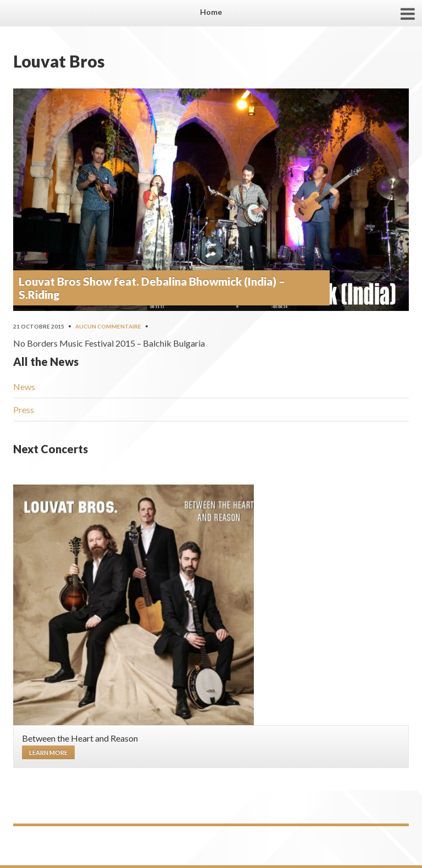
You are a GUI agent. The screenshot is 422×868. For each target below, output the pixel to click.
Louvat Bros (59, 61)
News (24, 386)
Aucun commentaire (108, 326)
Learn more (48, 752)
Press (24, 410)
